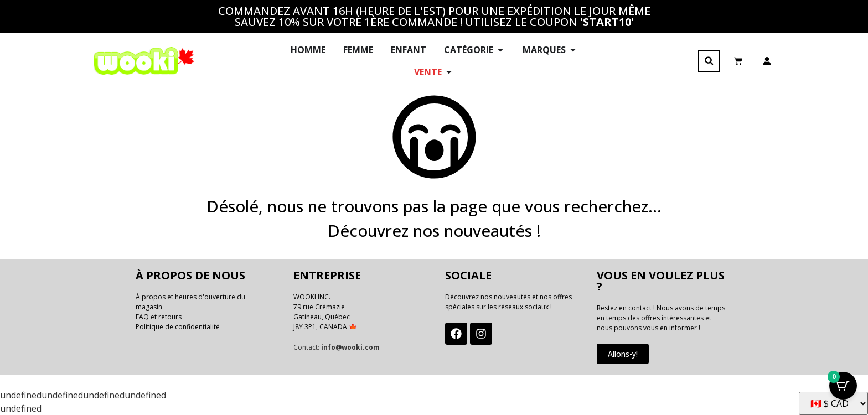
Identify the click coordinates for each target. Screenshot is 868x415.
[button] (709, 61)
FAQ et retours (159, 317)
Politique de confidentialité (178, 327)
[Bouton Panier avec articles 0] (843, 387)
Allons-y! (623, 354)
